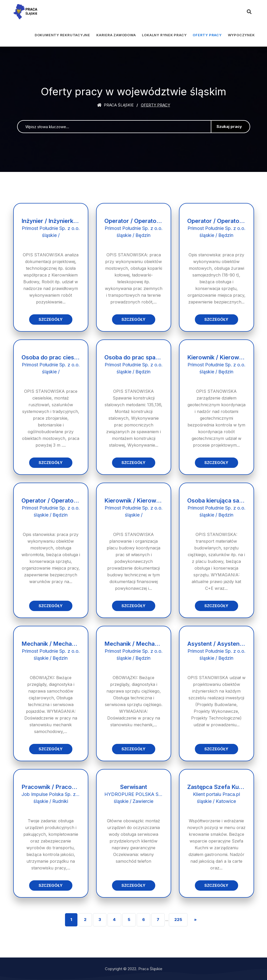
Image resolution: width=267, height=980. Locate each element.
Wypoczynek (241, 35)
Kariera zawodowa (116, 35)
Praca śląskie (115, 105)
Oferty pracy (207, 35)
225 (178, 920)
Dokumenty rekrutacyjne (62, 35)
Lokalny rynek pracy (164, 35)
